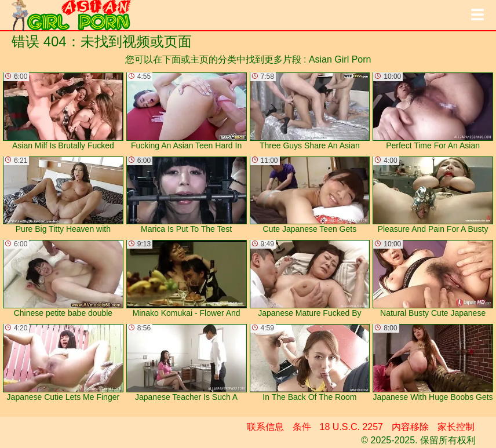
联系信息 (265, 427)
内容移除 (410, 427)
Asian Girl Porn (340, 59)
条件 (302, 427)
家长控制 (456, 427)
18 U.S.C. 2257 (351, 427)
